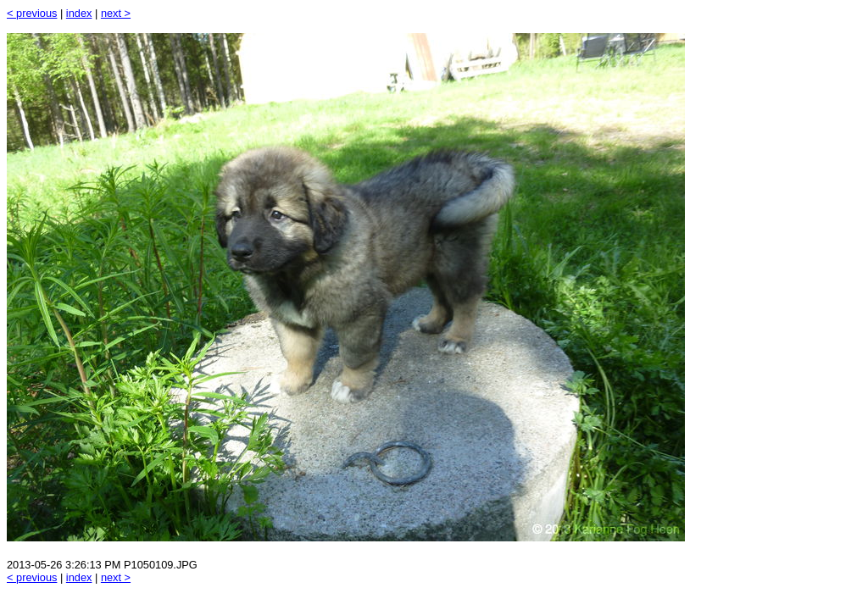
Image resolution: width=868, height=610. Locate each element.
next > (116, 13)
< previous (32, 13)
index (79, 13)
